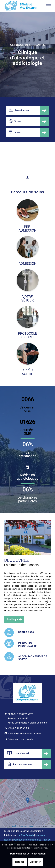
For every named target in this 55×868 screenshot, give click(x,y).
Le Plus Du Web (26, 835)
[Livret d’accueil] (27, 753)
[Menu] (47, 6)
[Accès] (27, 132)
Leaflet (15, 826)
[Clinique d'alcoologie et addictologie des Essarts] (23, 6)
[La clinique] (14, 619)
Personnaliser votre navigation (28, 854)
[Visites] (27, 121)
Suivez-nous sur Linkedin (21, 739)
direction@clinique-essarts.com (24, 734)
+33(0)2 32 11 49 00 (18, 728)
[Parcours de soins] (27, 764)
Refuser (20, 862)
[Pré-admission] (27, 110)
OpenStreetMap (26, 826)
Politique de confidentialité (27, 840)
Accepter (36, 862)
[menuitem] (47, 6)
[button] (28, 800)
